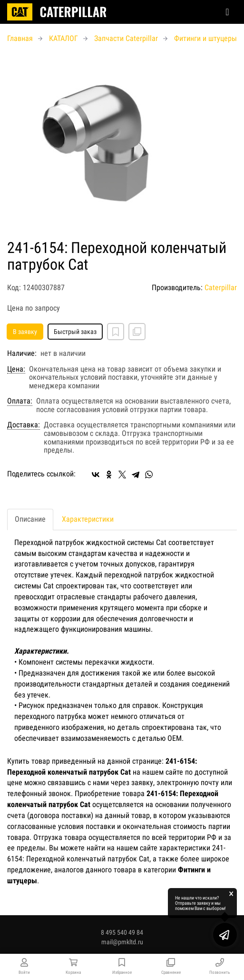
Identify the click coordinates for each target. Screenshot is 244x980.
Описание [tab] (30, 519)
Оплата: (20, 401)
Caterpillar (221, 288)
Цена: (16, 369)
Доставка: (24, 425)
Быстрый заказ (75, 332)
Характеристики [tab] (88, 519)
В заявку (25, 332)
